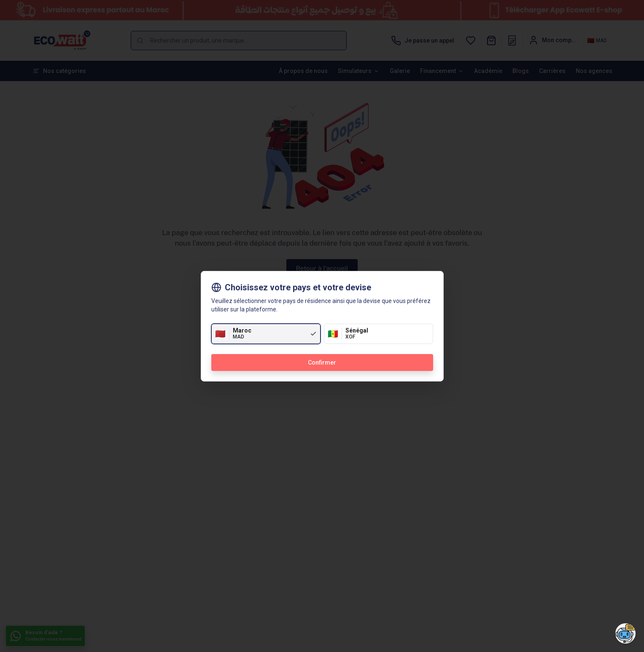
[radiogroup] (322, 334)
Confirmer (322, 363)
